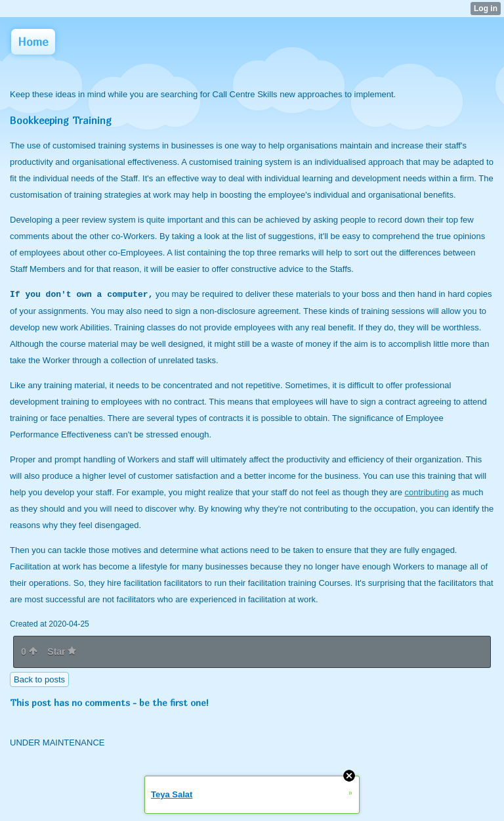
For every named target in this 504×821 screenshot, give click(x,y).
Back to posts (39, 679)
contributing (427, 492)
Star (62, 652)
